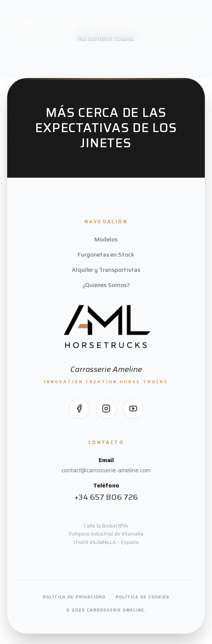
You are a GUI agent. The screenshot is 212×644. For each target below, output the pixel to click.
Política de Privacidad (74, 597)
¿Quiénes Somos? (106, 285)
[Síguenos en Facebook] (79, 409)
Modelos (106, 239)
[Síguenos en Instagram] (106, 409)
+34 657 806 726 (106, 497)
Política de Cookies (142, 597)
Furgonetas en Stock (106, 254)
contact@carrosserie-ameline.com (106, 470)
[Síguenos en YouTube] (133, 409)
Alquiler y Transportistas (106, 270)
